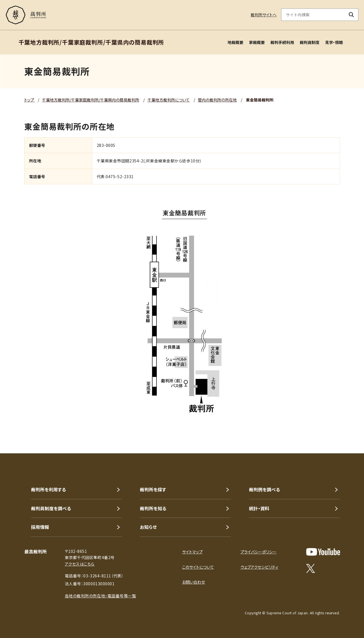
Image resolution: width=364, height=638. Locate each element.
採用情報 (40, 527)
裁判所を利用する (48, 489)
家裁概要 (257, 42)
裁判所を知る (153, 508)
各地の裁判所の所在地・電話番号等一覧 (101, 596)
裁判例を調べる (264, 489)
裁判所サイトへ (264, 15)
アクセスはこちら (80, 564)
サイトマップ (192, 552)
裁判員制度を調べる (51, 508)
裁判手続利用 (282, 42)
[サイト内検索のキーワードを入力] (313, 15)
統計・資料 (259, 508)
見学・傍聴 (334, 42)
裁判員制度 (310, 42)
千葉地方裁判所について (169, 100)
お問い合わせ (194, 582)
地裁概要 (235, 42)
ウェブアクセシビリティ (259, 567)
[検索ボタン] (351, 15)
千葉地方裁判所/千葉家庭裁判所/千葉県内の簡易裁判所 (91, 100)
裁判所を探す (153, 489)
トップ (30, 100)
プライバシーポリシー (259, 552)
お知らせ (148, 527)
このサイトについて (198, 567)
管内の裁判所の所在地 (217, 100)
